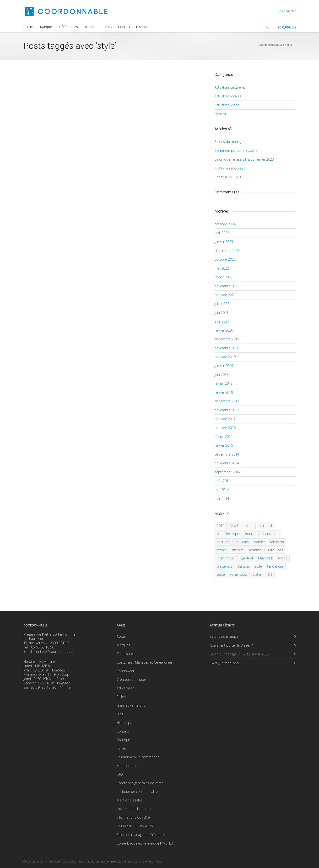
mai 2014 (222, 490)
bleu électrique (228, 534)
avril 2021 (222, 321)
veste (221, 574)
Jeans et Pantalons (131, 705)
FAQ (120, 774)
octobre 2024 (225, 224)
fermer (222, 550)
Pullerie (122, 697)
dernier (260, 542)
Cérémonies (69, 27)
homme (255, 550)
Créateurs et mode (131, 679)
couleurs (242, 542)
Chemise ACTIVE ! (228, 177)
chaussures (270, 534)
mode (283, 558)
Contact (124, 27)
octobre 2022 (225, 259)
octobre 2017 (225, 419)
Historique (92, 27)
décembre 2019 (227, 339)
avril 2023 (222, 233)
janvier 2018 (224, 392)
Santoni (244, 566)
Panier (121, 748)
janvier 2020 (224, 330)
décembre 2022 (227, 251)
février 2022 (224, 277)
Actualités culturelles (230, 87)
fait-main (277, 542)
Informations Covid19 (133, 817)
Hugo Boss (275, 550)
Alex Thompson (242, 526)
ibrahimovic (226, 558)
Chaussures (126, 654)
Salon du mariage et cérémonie (141, 835)
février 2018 (224, 383)
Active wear (125, 688)
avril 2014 (222, 499)
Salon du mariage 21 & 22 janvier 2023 (244, 159)
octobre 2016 (225, 428)
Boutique (124, 740)
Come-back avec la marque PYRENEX (145, 843)
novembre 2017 (227, 410)
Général (221, 114)
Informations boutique (134, 809)
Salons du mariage (229, 142)
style (258, 566)
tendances (275, 566)
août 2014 (222, 481)
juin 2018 (222, 375)
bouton (251, 534)
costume (224, 542)
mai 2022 (222, 268)
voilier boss (239, 574)
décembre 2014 (227, 454)
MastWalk (265, 558)
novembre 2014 (227, 463)
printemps (225, 566)
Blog (109, 27)
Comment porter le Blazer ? (236, 150)
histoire (238, 550)
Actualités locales (228, 96)
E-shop (141, 27)
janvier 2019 (224, 366)
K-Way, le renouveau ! (231, 168)
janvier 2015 (224, 445)
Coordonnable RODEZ (272, 45)
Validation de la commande (138, 757)
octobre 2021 (225, 295)
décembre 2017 (227, 401)
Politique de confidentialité (137, 792)
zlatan (257, 574)
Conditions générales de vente (140, 783)
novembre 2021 (227, 286)
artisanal (265, 526)
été (270, 574)
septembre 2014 (227, 472)
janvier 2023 (224, 242)
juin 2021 (222, 313)
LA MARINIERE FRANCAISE (136, 826)
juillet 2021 (223, 304)
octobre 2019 (225, 357)
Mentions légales (130, 800)
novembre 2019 (227, 348)
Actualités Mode (227, 105)
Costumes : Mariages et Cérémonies (145, 662)
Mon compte (127, 766)
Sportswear (125, 671)
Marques (47, 27)
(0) (287, 27)
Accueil (29, 27)
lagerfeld (246, 558)
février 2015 (224, 437)
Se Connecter (287, 11)
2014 (221, 526)
